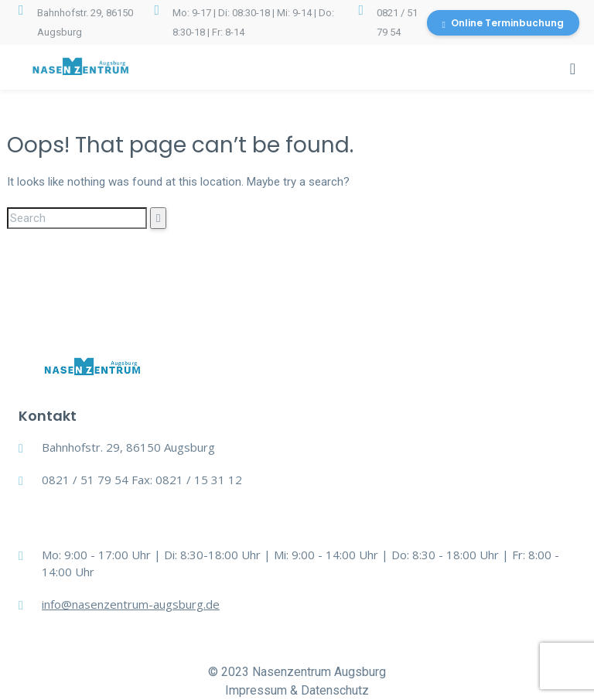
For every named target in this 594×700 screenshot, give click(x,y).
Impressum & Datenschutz (297, 690)
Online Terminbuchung (503, 23)
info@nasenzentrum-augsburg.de (131, 604)
